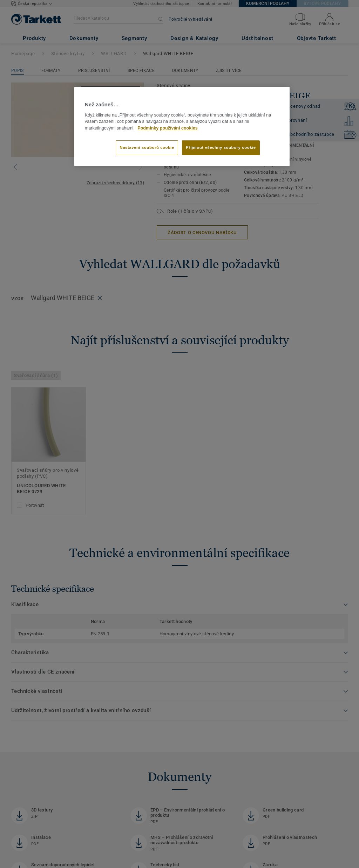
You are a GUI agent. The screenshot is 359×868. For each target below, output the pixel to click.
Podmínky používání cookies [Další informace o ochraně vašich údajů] (167, 128)
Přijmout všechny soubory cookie (221, 147)
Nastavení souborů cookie (147, 147)
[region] (182, 126)
